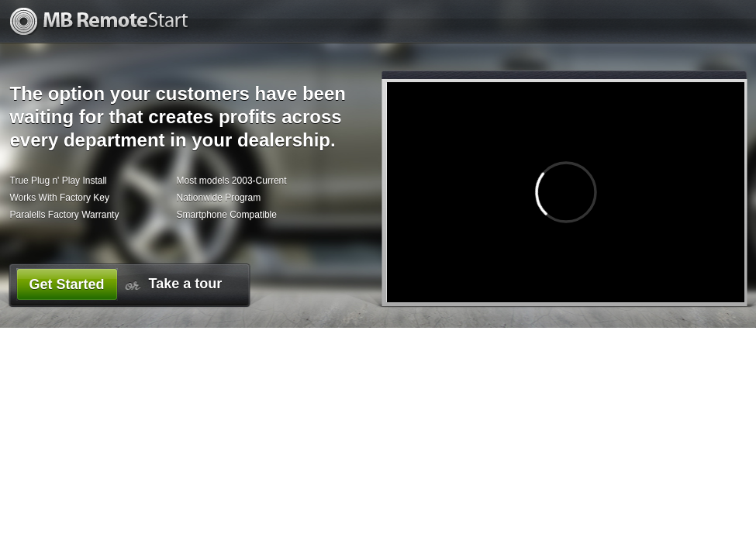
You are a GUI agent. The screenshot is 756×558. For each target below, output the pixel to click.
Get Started (66, 284)
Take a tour (186, 284)
